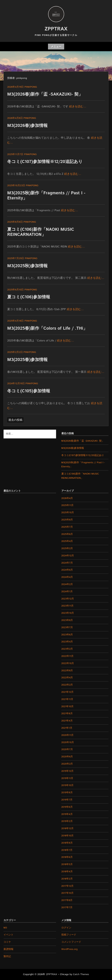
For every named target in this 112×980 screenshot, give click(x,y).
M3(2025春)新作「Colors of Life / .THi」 (47, 328)
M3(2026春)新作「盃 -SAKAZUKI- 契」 (45, 94)
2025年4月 (67, 541)
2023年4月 (67, 642)
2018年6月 (67, 857)
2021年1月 (67, 728)
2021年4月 (67, 721)
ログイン (66, 928)
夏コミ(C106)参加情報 (29, 297)
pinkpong (31, 87)
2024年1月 (67, 592)
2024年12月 (68, 556)
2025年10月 (68, 513)
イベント (8, 935)
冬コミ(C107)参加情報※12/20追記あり (45, 162)
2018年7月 (67, 850)
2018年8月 (67, 843)
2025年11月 (68, 505)
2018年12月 (68, 828)
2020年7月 (67, 749)
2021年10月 (68, 706)
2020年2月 (67, 764)
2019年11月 (67, 778)
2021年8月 (67, 714)
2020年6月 (67, 757)
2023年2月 (67, 649)
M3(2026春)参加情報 (27, 126)
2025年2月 (67, 548)
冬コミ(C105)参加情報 (29, 391)
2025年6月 (67, 534)
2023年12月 (68, 599)
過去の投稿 (15, 420)
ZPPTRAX (56, 29)
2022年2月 (67, 685)
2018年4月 (67, 872)
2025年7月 (67, 527)
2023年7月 (67, 627)
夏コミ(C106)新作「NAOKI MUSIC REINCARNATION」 (41, 232)
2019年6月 (67, 807)
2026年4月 (67, 498)
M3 (5, 928)
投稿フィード (69, 935)
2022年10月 (68, 663)
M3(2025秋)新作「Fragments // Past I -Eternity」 (46, 196)
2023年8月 (67, 620)
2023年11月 (68, 606)
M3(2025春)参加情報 (27, 360)
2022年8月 (67, 671)
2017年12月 (68, 886)
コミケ (7, 942)
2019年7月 (67, 800)
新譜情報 (8, 949)
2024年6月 (67, 570)
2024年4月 (67, 577)
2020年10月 (68, 742)
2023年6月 (67, 635)
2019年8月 (67, 793)
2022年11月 (68, 656)
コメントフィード (71, 942)
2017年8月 (67, 900)
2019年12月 (68, 771)
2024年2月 (67, 584)
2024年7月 (67, 563)
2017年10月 (68, 893)
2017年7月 (67, 907)
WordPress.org (69, 949)
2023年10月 (68, 613)
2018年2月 (67, 879)
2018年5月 (67, 864)
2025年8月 (67, 520)
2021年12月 (68, 692)
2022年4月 (67, 678)
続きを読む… (78, 107)
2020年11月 (68, 735)
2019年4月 (67, 814)
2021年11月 (67, 699)
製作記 (7, 956)
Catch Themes (81, 974)
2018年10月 (68, 836)
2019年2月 (67, 821)
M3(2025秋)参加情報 (27, 266)
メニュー (56, 47)
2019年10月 (68, 785)
